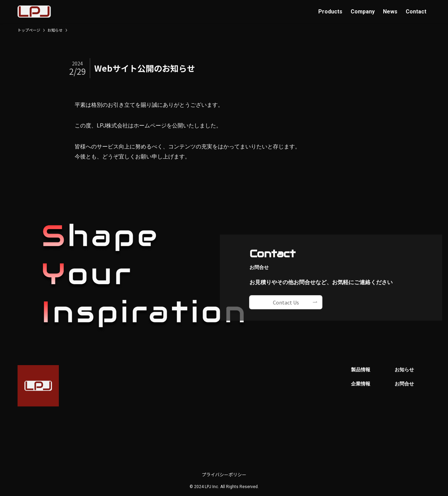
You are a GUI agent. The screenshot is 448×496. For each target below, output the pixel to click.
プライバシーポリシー (224, 474)
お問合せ (404, 384)
